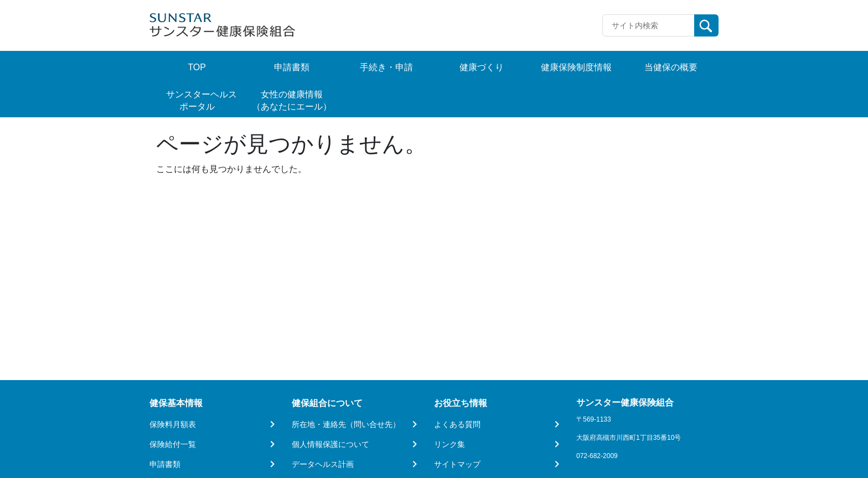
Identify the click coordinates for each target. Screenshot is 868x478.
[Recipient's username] (649, 25)
